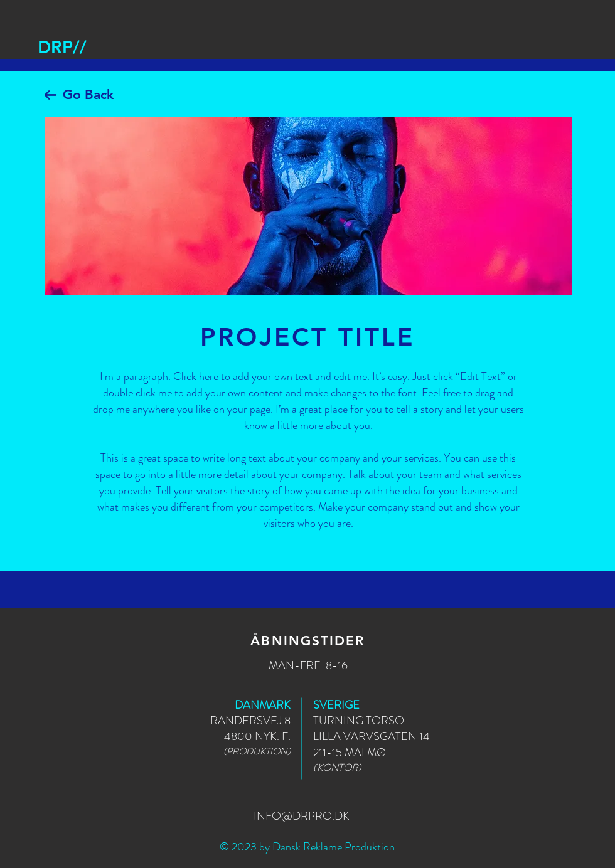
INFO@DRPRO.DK (302, 816)
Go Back (88, 94)
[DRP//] (62, 48)
